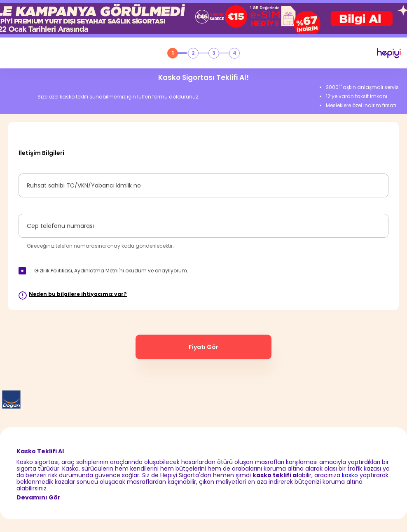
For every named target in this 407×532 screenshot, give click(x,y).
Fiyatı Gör (203, 347)
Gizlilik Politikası (53, 271)
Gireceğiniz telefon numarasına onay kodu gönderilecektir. (100, 246)
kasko (350, 475)
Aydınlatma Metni (96, 271)
